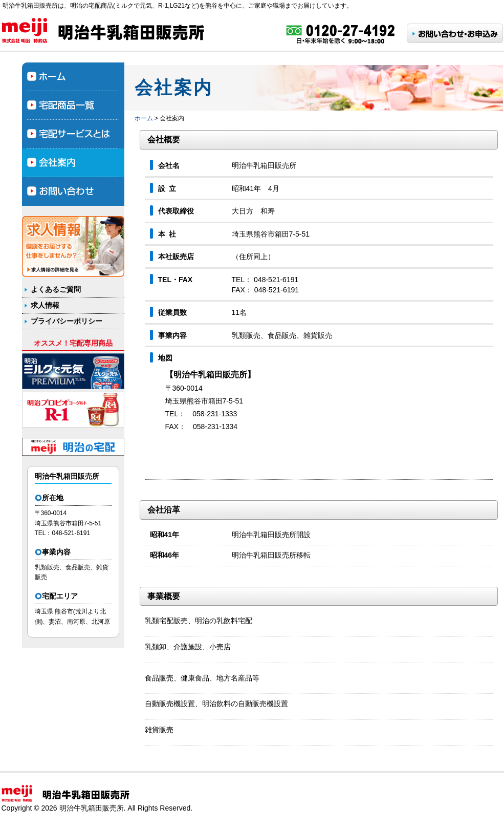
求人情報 (45, 305)
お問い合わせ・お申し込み (455, 33)
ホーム (144, 118)
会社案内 (73, 163)
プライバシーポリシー (67, 321)
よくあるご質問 (56, 289)
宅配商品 (73, 105)
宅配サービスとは (73, 134)
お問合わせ (73, 192)
